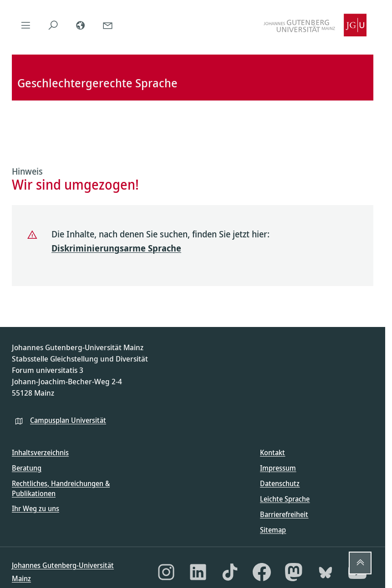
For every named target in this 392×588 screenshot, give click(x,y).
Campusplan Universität (68, 420)
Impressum (278, 468)
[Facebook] (262, 572)
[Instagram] (166, 572)
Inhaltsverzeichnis (40, 452)
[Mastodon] (294, 572)
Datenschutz (280, 483)
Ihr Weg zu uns (36, 508)
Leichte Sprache (285, 499)
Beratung (27, 468)
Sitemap (273, 530)
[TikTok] (230, 572)
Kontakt (272, 452)
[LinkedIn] (198, 572)
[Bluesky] (326, 572)
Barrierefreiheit (284, 514)
